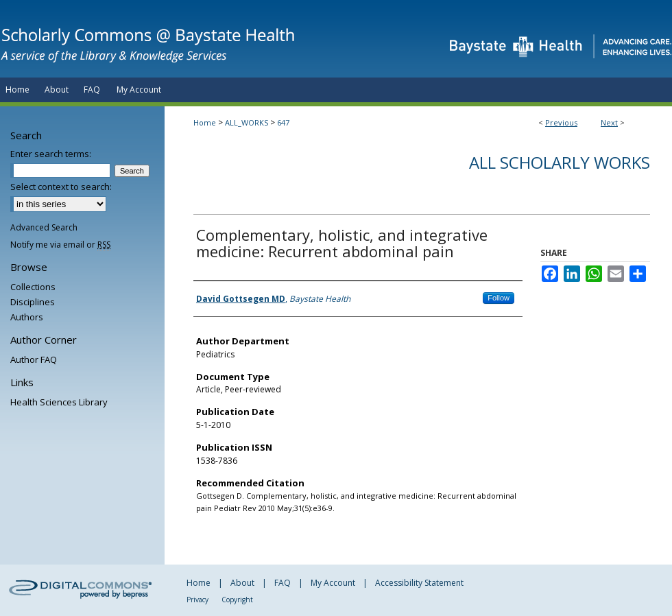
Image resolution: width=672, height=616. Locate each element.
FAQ (283, 583)
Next (609, 122)
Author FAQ (34, 359)
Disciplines (33, 302)
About (242, 583)
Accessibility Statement (419, 583)
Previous (561, 122)
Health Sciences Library (59, 402)
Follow (499, 298)
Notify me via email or (60, 245)
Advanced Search (44, 227)
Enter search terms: (51, 154)
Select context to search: (61, 187)
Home (205, 122)
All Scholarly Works (560, 162)
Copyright (237, 600)
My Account (333, 583)
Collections (33, 287)
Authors (27, 317)
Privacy (197, 600)
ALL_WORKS (247, 122)
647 (283, 122)
